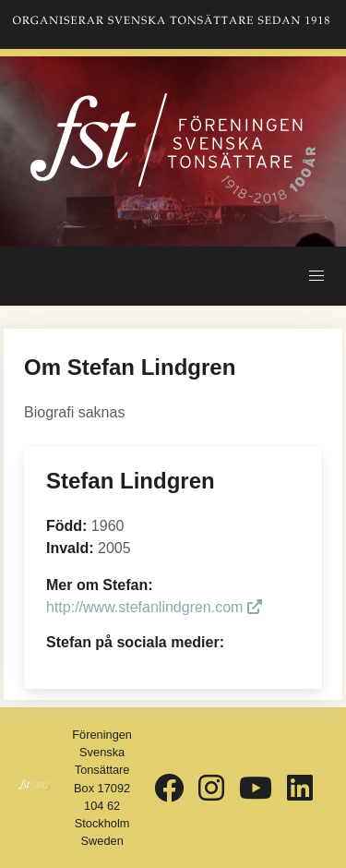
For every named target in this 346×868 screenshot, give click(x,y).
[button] (316, 276)
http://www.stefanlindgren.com (154, 607)
